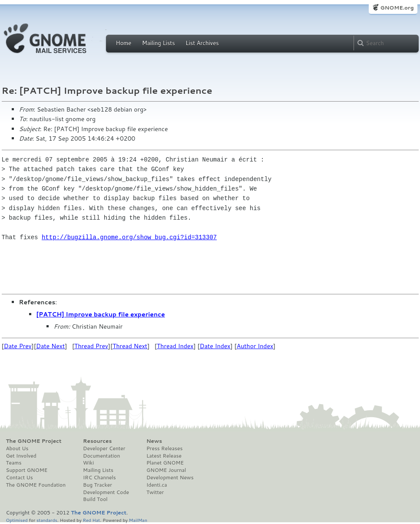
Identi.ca (157, 485)
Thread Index (175, 346)
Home (124, 43)
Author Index (255, 346)
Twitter (155, 492)
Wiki (88, 463)
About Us (17, 448)
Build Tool (95, 499)
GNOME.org (397, 8)
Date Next (50, 346)
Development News (170, 478)
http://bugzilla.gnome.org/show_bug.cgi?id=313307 (129, 237)
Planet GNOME (165, 463)
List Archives (202, 43)
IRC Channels (99, 478)
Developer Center (104, 448)
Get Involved (21, 456)
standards (47, 520)
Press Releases (164, 448)
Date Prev (18, 346)
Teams (14, 463)
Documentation (101, 456)
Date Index (215, 346)
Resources (97, 441)
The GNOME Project (34, 441)
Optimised (17, 520)
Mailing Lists (159, 43)
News (154, 441)
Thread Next (130, 346)
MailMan (138, 520)
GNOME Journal (166, 470)
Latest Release (164, 456)
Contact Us (20, 478)
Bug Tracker (98, 485)
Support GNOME (27, 470)
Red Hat (91, 520)
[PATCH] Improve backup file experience (101, 314)
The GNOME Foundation (36, 485)
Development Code (106, 492)
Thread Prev (91, 346)
